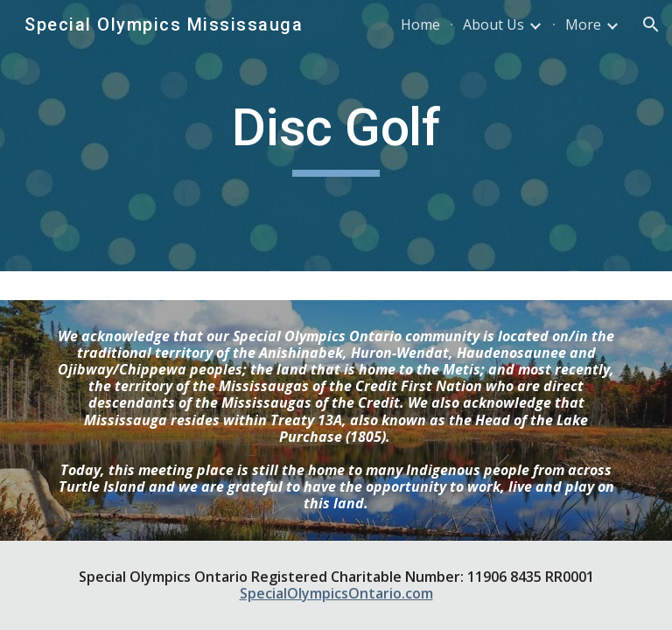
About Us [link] (493, 24)
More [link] (583, 24)
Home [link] (420, 24)
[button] (651, 24)
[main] (336, 136)
